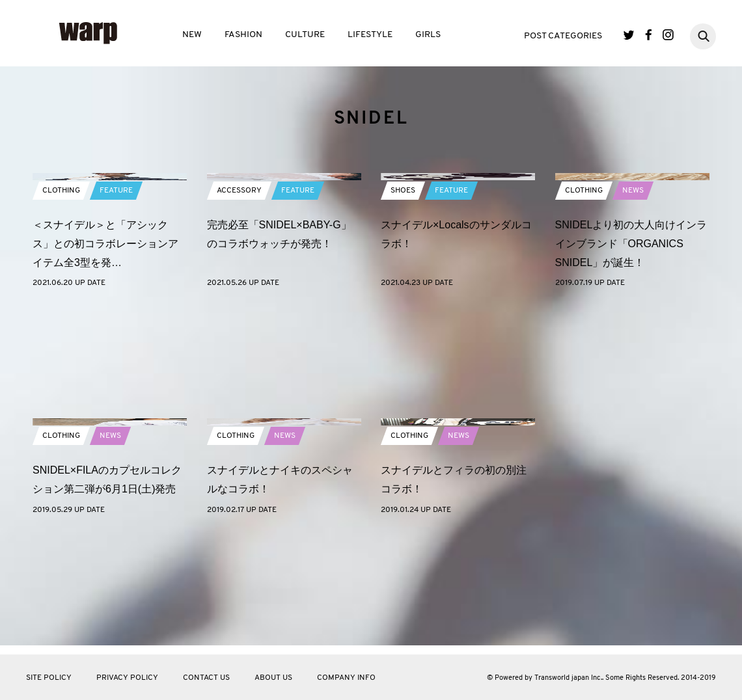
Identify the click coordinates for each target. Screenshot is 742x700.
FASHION (243, 35)
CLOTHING (61, 299)
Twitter (629, 35)
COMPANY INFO (346, 678)
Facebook (649, 35)
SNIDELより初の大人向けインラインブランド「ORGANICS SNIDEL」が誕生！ (631, 352)
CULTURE (305, 35)
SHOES (403, 299)
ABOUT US (273, 678)
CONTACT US (206, 678)
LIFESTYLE (370, 35)
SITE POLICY (49, 678)
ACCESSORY (239, 299)
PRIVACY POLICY (127, 678)
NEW (192, 35)
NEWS (633, 299)
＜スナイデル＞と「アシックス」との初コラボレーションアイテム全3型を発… (105, 352)
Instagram (668, 35)
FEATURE (116, 299)
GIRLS (428, 35)
